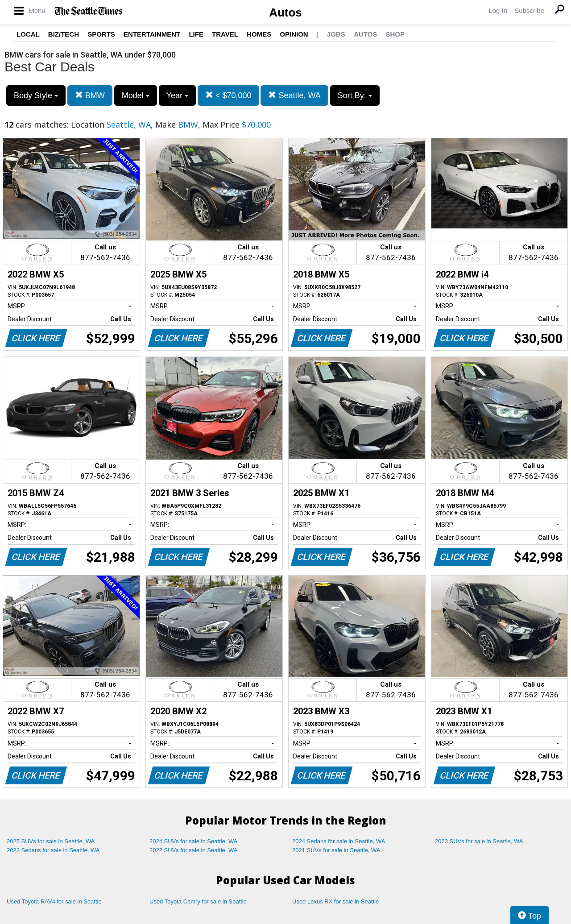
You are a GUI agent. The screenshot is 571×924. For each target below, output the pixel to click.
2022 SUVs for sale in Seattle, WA (194, 850)
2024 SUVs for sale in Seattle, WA (194, 841)
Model (136, 95)
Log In (498, 10)
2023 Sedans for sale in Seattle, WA (53, 850)
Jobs (336, 34)
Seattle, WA (294, 95)
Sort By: (355, 95)
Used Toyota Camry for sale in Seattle (198, 901)
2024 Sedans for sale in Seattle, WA (339, 841)
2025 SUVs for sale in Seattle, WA (51, 841)
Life (196, 34)
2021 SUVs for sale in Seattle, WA (336, 850)
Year (177, 95)
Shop (395, 34)
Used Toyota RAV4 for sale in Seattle (54, 901)
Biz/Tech (64, 34)
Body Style (36, 95)
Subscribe (529, 10)
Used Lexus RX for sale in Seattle (335, 901)
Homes (259, 34)
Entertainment (152, 34)
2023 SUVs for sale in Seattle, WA (479, 841)
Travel (225, 34)
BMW (90, 95)
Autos (285, 12)
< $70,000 (228, 95)
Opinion (294, 34)
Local (28, 34)
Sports (101, 34)
